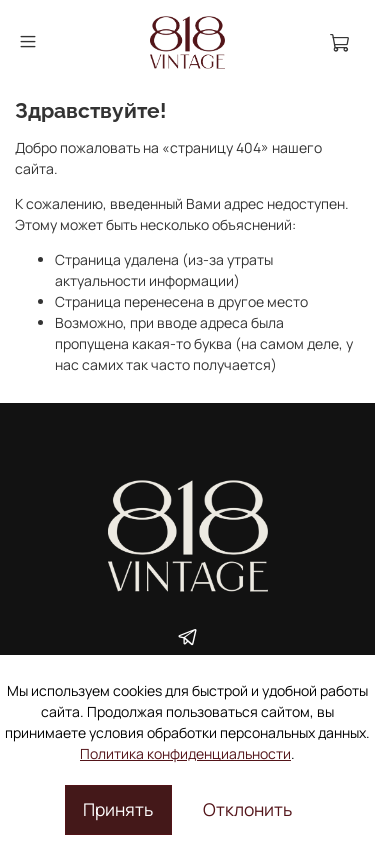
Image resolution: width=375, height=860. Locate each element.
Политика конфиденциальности (185, 753)
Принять (118, 809)
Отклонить (247, 809)
